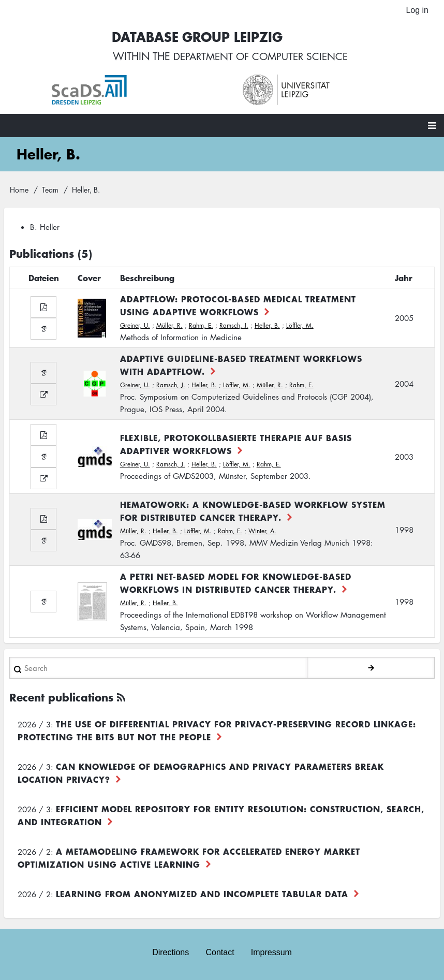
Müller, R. (169, 326)
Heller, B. (267, 326)
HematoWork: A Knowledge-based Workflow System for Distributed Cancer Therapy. (253, 512)
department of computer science (261, 57)
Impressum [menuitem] (271, 953)
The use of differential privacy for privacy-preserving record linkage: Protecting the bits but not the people (217, 731)
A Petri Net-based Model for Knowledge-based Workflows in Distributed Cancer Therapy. (236, 584)
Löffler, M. (300, 326)
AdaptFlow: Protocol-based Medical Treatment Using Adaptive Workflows (238, 306)
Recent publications (61, 698)
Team (50, 190)
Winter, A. (262, 532)
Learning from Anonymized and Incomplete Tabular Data (202, 895)
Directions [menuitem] (171, 953)
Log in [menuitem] (417, 10)
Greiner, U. (135, 326)
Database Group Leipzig (194, 37)
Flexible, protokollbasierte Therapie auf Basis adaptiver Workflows (236, 445)
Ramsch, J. (234, 326)
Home (19, 190)
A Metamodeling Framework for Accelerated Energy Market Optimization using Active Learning (189, 859)
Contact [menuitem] (220, 953)
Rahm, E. (201, 326)
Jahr (404, 279)
